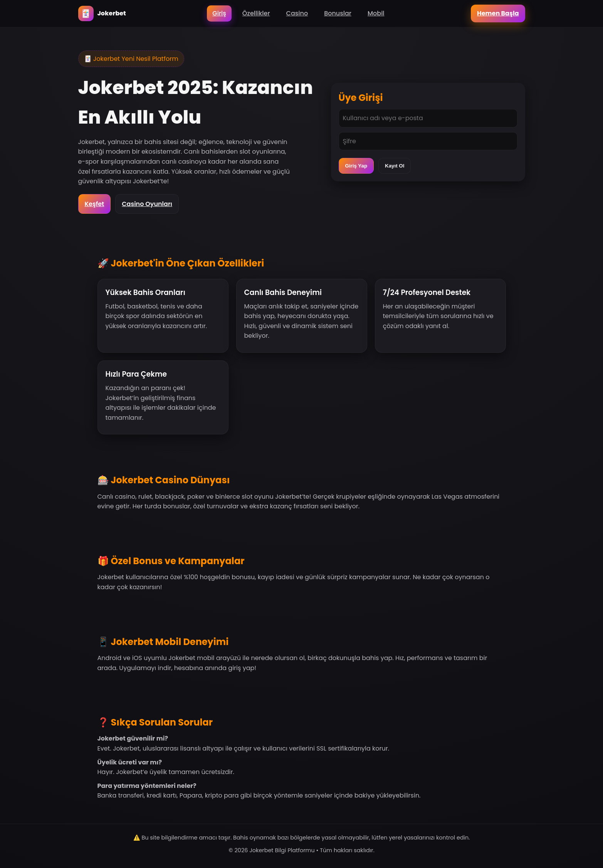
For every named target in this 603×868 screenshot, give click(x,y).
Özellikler (256, 13)
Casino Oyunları (147, 204)
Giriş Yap (356, 166)
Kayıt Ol (395, 166)
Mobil (376, 13)
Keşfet (95, 204)
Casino (297, 13)
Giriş (219, 13)
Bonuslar (338, 13)
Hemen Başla (498, 13)
